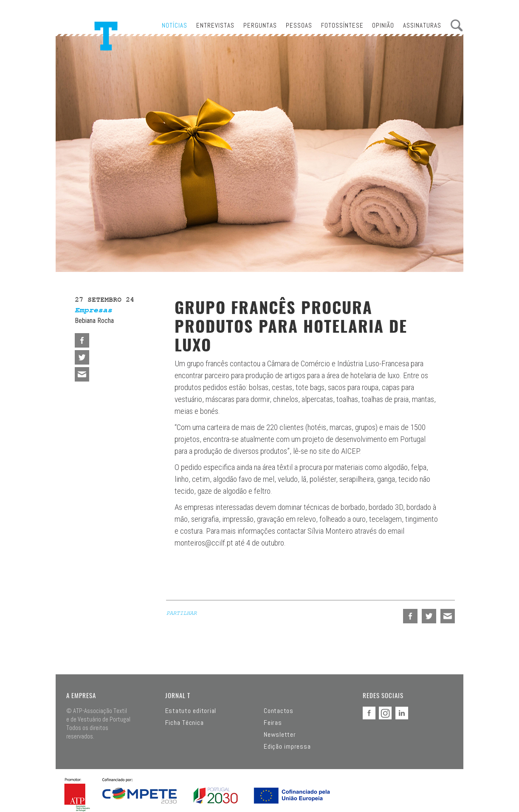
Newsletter (280, 735)
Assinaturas (422, 25)
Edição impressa (287, 747)
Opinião (383, 25)
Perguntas (260, 25)
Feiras (273, 723)
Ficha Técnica (185, 723)
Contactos (279, 711)
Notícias (175, 25)
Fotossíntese (342, 25)
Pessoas (299, 25)
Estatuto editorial (191, 711)
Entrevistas (215, 25)
